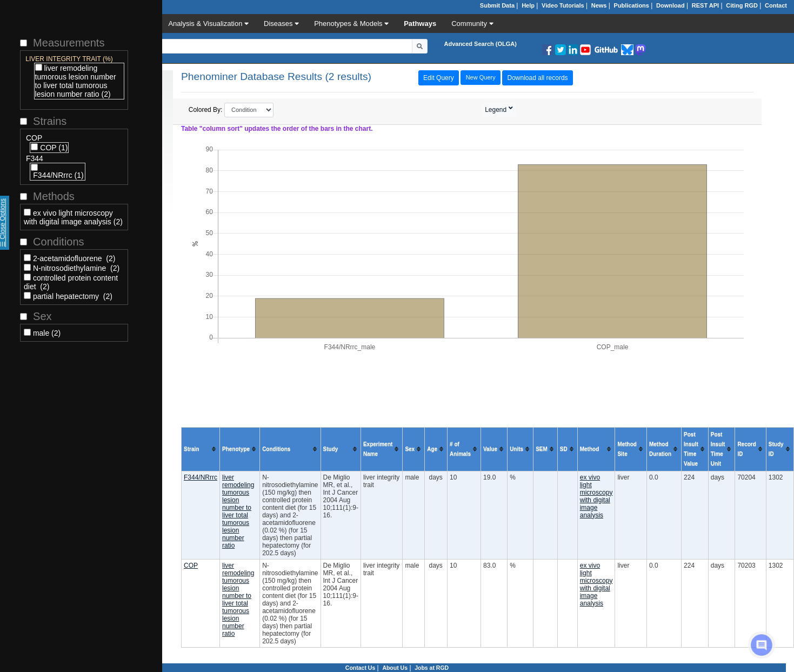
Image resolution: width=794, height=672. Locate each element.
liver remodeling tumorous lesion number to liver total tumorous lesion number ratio (238, 511)
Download (670, 5)
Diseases (281, 24)
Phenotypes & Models (351, 24)
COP (191, 565)
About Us (395, 668)
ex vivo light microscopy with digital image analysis (596, 496)
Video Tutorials (563, 5)
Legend (496, 110)
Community (472, 24)
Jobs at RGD (432, 668)
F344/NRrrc (201, 477)
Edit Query (439, 78)
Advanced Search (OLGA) (480, 44)
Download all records (538, 78)
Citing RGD (742, 5)
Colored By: (231, 110)
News (599, 5)
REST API (705, 5)
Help (528, 5)
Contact (776, 5)
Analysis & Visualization (208, 24)
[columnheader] (201, 449)
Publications (632, 5)
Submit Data (497, 5)
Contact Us (360, 668)
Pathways (420, 24)
